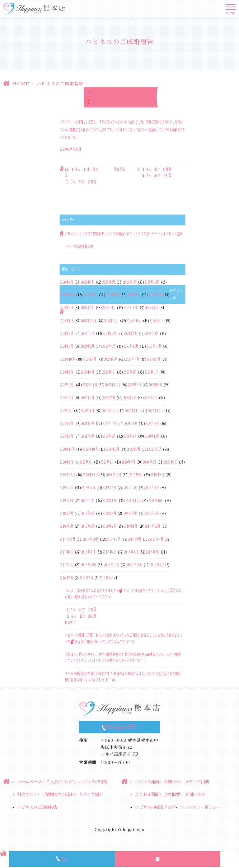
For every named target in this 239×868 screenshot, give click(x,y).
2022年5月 (109, 398)
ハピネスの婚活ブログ (118, 234)
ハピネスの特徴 (93, 782)
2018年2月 (109, 526)
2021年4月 (67, 436)
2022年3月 (151, 398)
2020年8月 (134, 449)
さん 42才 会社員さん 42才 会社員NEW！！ (81, 616)
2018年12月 (110, 501)
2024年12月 (89, 321)
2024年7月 (88, 333)
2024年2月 (88, 347)
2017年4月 (110, 552)
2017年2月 (152, 552)
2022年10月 (112, 385)
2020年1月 (171, 462)
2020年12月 (152, 436)
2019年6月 (88, 488)
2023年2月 (130, 372)
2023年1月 (151, 372)
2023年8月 (111, 359)
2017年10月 (91, 539)
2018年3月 (88, 526)
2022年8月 (155, 385)
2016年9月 (157, 565)
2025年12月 (152, 282)
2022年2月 (66, 411)
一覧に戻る (118, 169)
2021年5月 (152, 423)
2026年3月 (88, 282)
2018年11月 (133, 501)
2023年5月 (67, 372)
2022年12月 (67, 385)
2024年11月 (111, 321)
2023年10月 (67, 359)
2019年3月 (152, 488)
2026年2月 (109, 282)
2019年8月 (157, 475)
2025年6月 (67, 308)
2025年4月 (109, 308)
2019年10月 (114, 475)
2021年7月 (109, 423)
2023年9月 (89, 359)
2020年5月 (86, 462)
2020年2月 (150, 462)
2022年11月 (90, 385)
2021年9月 (67, 423)
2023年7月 (132, 359)
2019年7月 (67, 488)
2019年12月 (67, 475)
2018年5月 (152, 513)
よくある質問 (147, 795)
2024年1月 (109, 347)
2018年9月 (67, 513)
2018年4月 (67, 526)
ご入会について (60, 782)
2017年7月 (157, 539)
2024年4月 (152, 333)
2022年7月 (67, 398)
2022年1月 (87, 411)
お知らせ (71, 234)
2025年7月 (155, 295)
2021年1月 (130, 436)
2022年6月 (88, 398)
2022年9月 (135, 385)
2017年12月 (152, 526)
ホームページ (29, 782)
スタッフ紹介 (91, 795)
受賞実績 (87, 247)
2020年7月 (155, 449)
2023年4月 (87, 372)
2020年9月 (112, 449)
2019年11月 (90, 475)
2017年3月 (131, 552)
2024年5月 (131, 333)
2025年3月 (130, 308)
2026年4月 (67, 282)
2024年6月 (110, 333)
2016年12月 (89, 565)
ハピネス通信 (174, 234)
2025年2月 (151, 308)
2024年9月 (156, 321)
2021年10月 (155, 411)
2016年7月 (86, 578)
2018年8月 (88, 513)
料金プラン (27, 795)
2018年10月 (156, 501)
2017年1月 (67, 565)
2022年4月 (130, 398)
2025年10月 (90, 295)
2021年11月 (132, 411)
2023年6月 (153, 359)
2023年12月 (131, 347)
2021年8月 (88, 423)
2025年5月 (88, 308)
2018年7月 (109, 513)
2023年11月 (154, 347)
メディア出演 (73, 247)
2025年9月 (112, 295)
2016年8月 (67, 578)
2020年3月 (129, 462)
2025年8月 (134, 295)
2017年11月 (68, 539)
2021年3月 (88, 436)
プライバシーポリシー (200, 807)
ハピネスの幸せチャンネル (149, 234)
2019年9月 (136, 475)
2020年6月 (67, 462)
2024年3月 (67, 347)
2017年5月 (88, 552)
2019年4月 (131, 488)
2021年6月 (131, 423)
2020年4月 (107, 462)
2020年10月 (90, 449)
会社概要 (172, 795)
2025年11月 (67, 295)
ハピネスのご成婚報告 (60, 84)
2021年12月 (109, 411)
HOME (21, 84)
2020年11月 (67, 449)
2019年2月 (67, 501)
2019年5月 (110, 488)
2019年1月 (88, 501)
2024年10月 (134, 321)
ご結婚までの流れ (58, 795)
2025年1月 (67, 321)
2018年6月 (131, 513)
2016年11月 (112, 565)
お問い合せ (195, 795)
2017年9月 (113, 539)
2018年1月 (130, 526)
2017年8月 (135, 539)
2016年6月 (106, 578)
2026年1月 (130, 282)
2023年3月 (109, 372)
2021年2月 (109, 436)
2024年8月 (67, 333)
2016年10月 (135, 565)
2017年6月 (67, 552)
